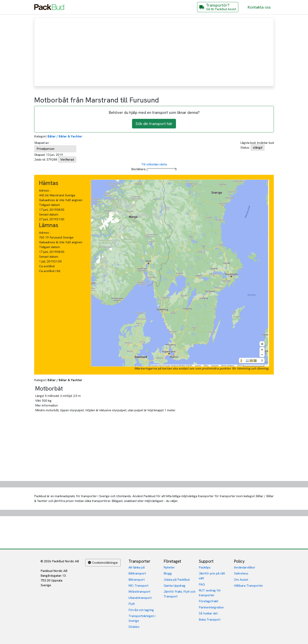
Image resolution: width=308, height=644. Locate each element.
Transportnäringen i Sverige (142, 618)
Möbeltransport (139, 592)
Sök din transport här (154, 124)
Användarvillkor (245, 567)
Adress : (45, 190)
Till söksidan (150, 164)
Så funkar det (208, 613)
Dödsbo (134, 627)
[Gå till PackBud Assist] (218, 7)
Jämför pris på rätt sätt (212, 576)
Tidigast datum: (50, 205)
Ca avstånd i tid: (50, 271)
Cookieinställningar (103, 563)
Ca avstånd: (47, 266)
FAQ (202, 584)
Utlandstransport (140, 598)
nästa (163, 164)
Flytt (132, 604)
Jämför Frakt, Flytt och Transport (179, 594)
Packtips (205, 567)
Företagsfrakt (208, 601)
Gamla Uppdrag (174, 586)
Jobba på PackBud (177, 580)
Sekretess (241, 573)
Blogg (168, 573)
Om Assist (241, 580)
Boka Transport (210, 620)
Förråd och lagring (141, 610)
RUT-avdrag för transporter (210, 593)
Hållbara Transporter (248, 586)
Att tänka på (137, 567)
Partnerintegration (211, 607)
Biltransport (137, 580)
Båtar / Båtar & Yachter (65, 136)
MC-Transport (138, 586)
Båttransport (137, 573)
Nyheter (169, 567)
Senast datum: (49, 214)
